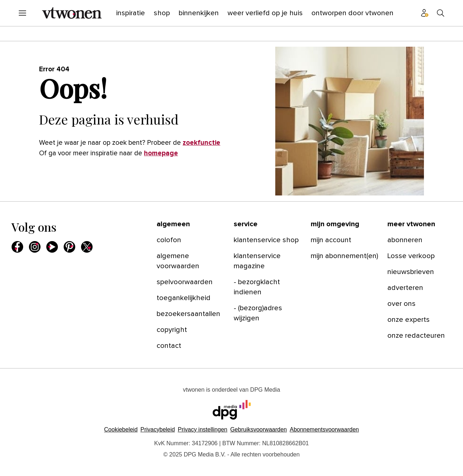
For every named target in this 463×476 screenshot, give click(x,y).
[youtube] (52, 247)
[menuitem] (22, 13)
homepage (161, 153)
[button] (202, 429)
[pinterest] (69, 247)
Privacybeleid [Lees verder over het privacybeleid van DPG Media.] (158, 429)
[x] (87, 247)
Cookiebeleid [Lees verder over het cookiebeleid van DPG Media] (121, 429)
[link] (191, 240)
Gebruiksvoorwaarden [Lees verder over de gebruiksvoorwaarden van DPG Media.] (258, 429)
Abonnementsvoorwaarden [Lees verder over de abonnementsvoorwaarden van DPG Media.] (324, 429)
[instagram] (35, 247)
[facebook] (17, 247)
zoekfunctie (201, 143)
